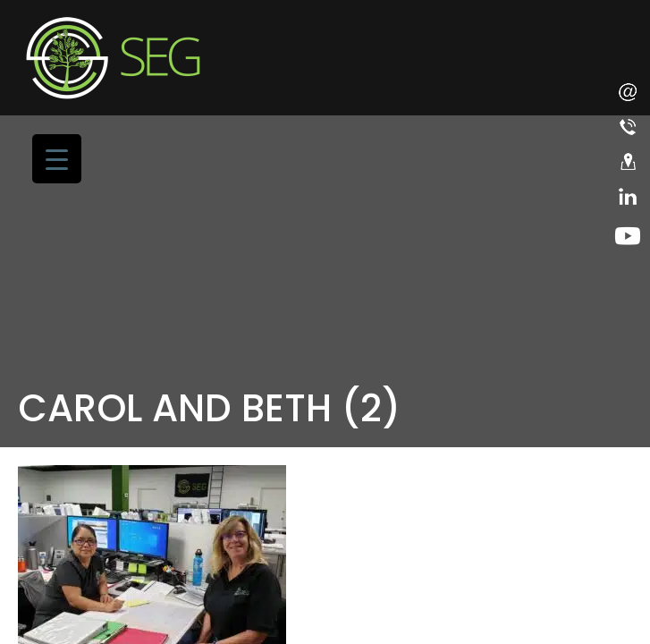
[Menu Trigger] (57, 159)
